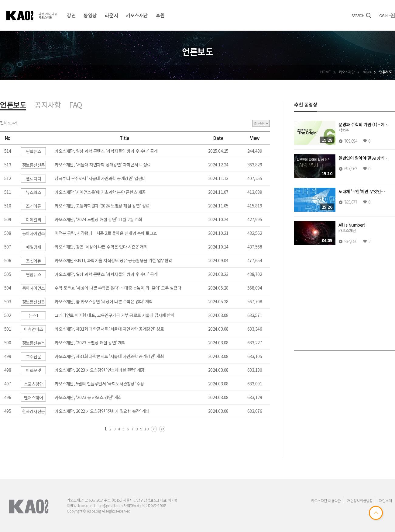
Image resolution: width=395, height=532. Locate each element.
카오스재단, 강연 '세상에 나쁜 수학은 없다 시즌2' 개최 (101, 247)
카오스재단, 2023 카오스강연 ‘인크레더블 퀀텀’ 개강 (100, 370)
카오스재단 (137, 15)
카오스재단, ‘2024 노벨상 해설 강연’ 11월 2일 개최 (98, 219)
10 (146, 429)
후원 (160, 15)
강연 (71, 15)
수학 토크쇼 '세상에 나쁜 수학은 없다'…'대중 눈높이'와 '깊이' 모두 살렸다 (118, 288)
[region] (345, 233)
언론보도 (13, 106)
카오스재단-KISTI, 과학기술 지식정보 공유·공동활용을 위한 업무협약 (113, 260)
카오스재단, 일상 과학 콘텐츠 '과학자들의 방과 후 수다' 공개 (106, 151)
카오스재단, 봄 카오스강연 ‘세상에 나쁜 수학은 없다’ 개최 (104, 301)
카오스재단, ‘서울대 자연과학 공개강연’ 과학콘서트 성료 (103, 165)
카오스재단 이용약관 (326, 501)
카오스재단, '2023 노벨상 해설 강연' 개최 (90, 342)
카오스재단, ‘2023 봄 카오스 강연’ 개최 (88, 397)
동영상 (90, 15)
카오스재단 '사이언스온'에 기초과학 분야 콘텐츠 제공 (100, 192)
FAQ (76, 104)
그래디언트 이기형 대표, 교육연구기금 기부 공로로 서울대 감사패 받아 (115, 315)
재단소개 (385, 501)
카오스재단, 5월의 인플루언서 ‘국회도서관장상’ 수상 (100, 384)
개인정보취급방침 (360, 501)
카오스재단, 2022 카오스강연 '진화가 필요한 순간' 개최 (102, 411)
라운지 (112, 15)
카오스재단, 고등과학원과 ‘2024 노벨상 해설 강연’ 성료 (102, 206)
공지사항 (48, 104)
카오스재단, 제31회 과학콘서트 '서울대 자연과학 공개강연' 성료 (109, 329)
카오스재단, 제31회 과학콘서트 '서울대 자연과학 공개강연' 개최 (109, 356)
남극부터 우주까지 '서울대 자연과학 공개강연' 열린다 (100, 178)
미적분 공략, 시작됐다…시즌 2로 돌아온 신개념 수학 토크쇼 (106, 233)
